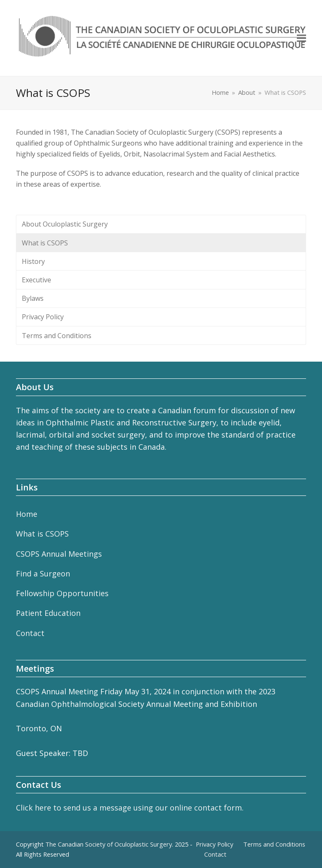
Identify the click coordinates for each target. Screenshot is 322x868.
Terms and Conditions (57, 336)
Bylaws (33, 298)
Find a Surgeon (43, 573)
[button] (301, 38)
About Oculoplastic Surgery (65, 224)
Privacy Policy (43, 317)
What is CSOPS (45, 243)
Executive (36, 280)
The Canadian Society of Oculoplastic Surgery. (109, 844)
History (33, 261)
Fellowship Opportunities (62, 593)
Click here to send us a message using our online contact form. (130, 808)
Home (27, 514)
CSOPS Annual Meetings (59, 554)
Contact (30, 633)
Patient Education (48, 613)
